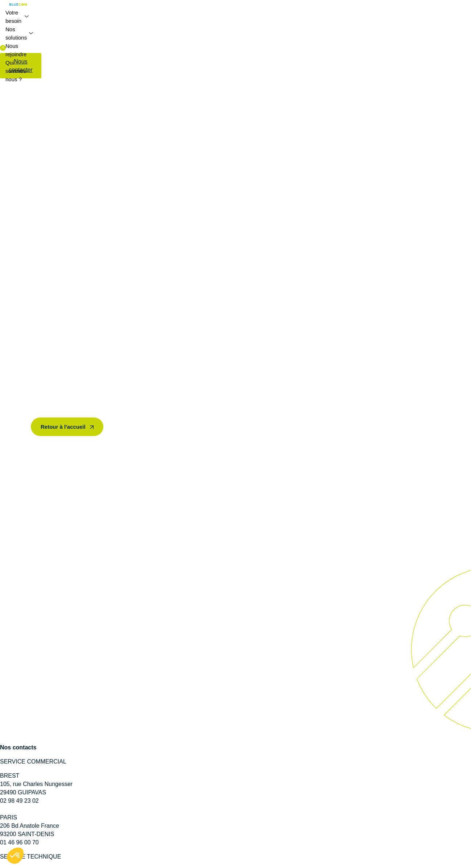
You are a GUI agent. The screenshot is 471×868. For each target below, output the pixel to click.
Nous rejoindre (16, 50)
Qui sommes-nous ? (17, 71)
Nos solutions (19, 33)
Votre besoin (17, 17)
